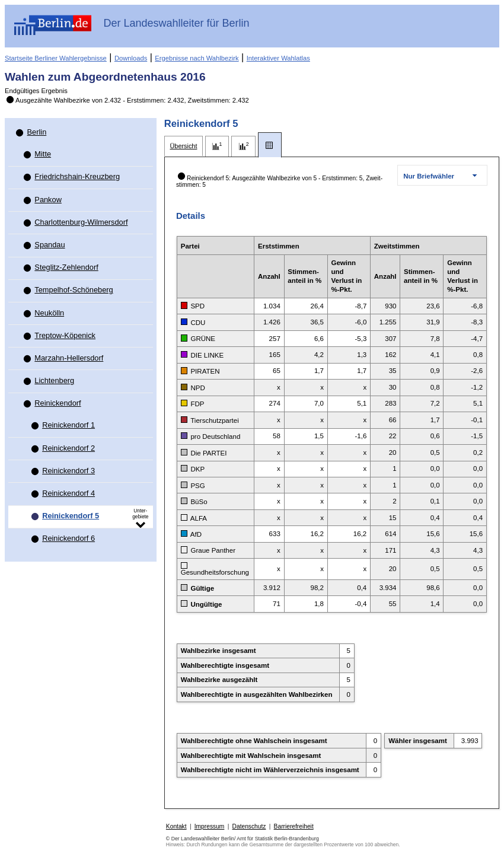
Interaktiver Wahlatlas (278, 58)
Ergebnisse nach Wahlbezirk (197, 58)
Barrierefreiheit (294, 826)
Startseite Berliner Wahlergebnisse (56, 58)
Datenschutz (249, 826)
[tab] (184, 146)
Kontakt (176, 826)
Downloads (131, 58)
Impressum (210, 826)
